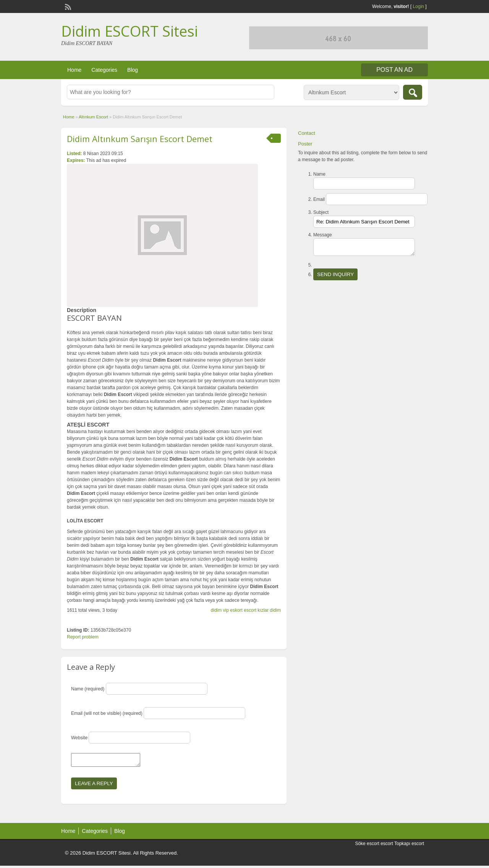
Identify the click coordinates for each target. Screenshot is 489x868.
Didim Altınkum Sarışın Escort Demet (140, 139)
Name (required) (88, 689)
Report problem (83, 637)
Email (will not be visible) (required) (107, 713)
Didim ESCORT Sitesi (130, 31)
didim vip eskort (227, 610)
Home (74, 70)
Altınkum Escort (93, 117)
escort (387, 846)
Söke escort (367, 846)
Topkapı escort (409, 846)
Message (323, 235)
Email (319, 199)
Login (419, 6)
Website (79, 738)
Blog (133, 70)
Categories (104, 70)
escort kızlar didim (262, 610)
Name (319, 174)
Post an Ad (394, 70)
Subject (321, 212)
